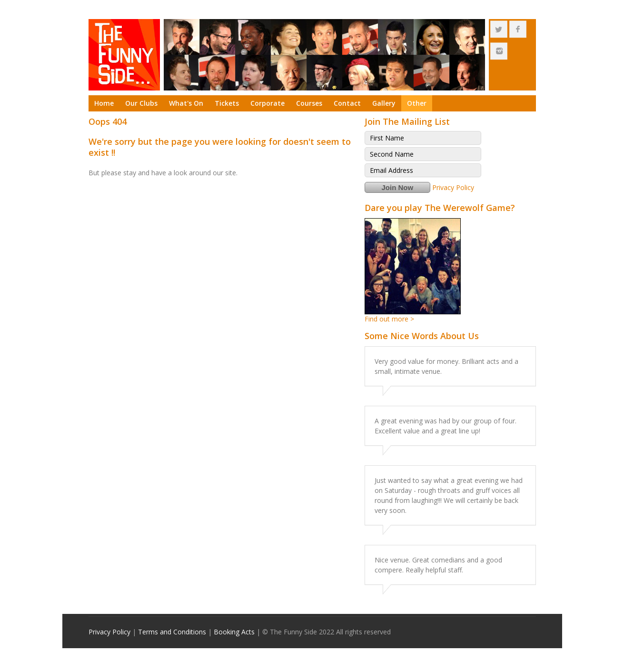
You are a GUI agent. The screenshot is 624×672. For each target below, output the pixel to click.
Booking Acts (234, 632)
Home (104, 103)
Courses (309, 103)
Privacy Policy (453, 187)
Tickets (227, 103)
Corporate (267, 103)
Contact (347, 103)
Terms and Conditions (172, 632)
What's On (186, 103)
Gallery (384, 103)
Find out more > (389, 319)
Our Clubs (141, 103)
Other (417, 103)
